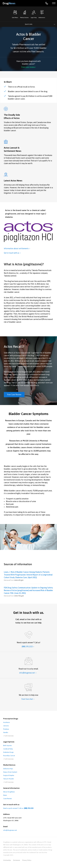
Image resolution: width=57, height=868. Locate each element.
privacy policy (27, 860)
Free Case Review (14, 395)
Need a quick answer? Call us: (18, 808)
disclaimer (17, 860)
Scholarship (7, 860)
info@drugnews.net (10, 830)
